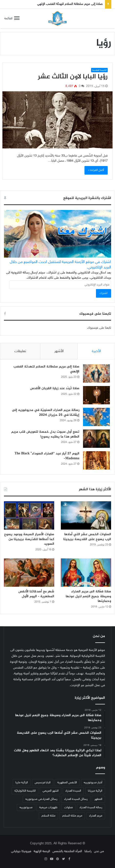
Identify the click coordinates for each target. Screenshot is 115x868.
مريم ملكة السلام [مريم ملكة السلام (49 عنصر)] (72, 816)
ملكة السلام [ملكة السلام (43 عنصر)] (48, 816)
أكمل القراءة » (96, 170)
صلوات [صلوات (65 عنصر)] (68, 807)
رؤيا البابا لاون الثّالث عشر (73, 77)
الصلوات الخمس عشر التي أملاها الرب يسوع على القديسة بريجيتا (87, 537)
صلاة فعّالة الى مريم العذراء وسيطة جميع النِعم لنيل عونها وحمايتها (88, 596)
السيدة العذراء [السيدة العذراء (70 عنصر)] (73, 791)
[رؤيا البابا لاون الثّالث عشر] (57, 120)
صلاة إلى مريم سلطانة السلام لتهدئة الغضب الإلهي (70, 4)
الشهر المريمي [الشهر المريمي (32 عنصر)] (51, 791)
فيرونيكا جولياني (21, 851)
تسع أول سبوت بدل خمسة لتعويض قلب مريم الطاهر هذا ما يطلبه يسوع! (45, 434)
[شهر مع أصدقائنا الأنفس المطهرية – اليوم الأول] (29, 573)
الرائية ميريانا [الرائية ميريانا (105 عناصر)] (95, 791)
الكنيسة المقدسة (99, 70)
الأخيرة (96, 351)
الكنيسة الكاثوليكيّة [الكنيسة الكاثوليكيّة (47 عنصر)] (25, 791)
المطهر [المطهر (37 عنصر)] (98, 799)
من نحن (99, 851)
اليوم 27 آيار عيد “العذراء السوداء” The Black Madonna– (47, 456)
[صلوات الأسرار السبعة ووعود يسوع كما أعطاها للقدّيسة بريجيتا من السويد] (29, 515)
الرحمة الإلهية (42, 851)
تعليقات (20, 351)
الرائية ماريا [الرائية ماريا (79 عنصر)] (22, 783)
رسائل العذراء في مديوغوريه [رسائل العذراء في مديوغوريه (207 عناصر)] (41, 799)
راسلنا (88, 851)
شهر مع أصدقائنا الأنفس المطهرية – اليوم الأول (36, 594)
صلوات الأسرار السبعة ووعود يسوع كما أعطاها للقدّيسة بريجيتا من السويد (29, 539)
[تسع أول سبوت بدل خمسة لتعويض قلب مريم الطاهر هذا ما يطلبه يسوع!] (96, 439)
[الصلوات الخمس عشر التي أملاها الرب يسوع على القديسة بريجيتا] (86, 515)
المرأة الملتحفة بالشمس (67, 851)
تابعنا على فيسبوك (99, 328)
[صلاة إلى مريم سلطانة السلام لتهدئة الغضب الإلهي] (96, 373)
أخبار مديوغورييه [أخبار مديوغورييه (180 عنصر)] (93, 783)
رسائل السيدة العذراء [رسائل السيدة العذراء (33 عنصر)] (76, 799)
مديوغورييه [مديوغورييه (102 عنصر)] (26, 807)
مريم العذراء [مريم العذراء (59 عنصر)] (96, 816)
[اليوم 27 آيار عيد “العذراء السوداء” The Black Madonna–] (96, 460)
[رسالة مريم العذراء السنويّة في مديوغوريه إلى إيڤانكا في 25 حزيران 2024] (96, 417)
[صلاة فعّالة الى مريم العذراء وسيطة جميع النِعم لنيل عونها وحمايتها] (86, 573)
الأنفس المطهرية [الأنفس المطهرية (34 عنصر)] (67, 783)
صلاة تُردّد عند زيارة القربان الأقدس (55, 388)
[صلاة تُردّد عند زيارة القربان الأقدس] (96, 395)
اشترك (104, 293)
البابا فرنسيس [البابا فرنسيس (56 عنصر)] (43, 783)
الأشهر (59, 351)
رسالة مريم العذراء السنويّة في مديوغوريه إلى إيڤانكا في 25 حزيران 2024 (46, 413)
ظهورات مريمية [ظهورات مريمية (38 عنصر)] (48, 807)
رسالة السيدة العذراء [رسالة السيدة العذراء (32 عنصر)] (91, 807)
